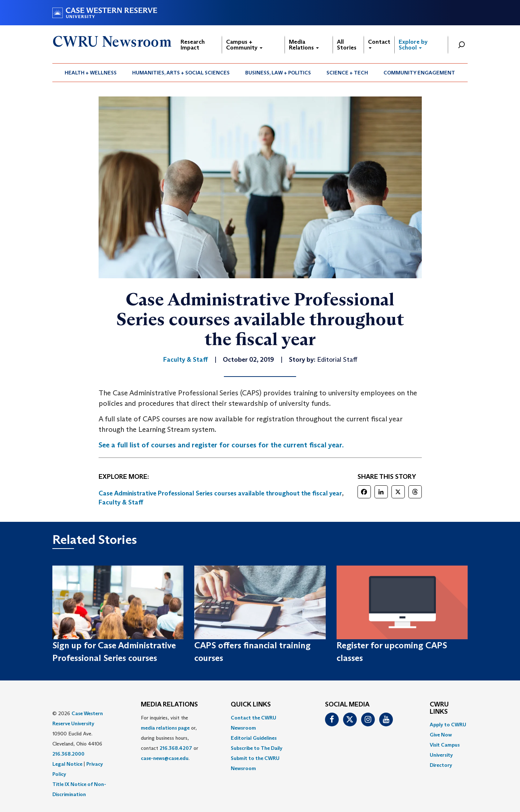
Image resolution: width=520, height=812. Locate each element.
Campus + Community (244, 45)
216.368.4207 (176, 748)
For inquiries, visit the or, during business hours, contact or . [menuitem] (170, 738)
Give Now (441, 735)
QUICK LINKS (251, 705)
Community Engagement (419, 73)
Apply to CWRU (448, 725)
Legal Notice (67, 764)
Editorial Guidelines (254, 738)
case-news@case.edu (165, 758)
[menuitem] (91, 73)
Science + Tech (347, 73)
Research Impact (193, 45)
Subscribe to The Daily (257, 748)
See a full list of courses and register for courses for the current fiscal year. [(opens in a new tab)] (221, 445)
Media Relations (304, 45)
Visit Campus (445, 745)
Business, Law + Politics (278, 73)
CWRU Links (439, 708)
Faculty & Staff (121, 502)
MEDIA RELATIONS (169, 705)
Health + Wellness (91, 73)
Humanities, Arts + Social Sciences (181, 73)
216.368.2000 (68, 754)
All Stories (347, 45)
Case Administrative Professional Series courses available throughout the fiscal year (220, 493)
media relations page (165, 728)
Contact (379, 44)
